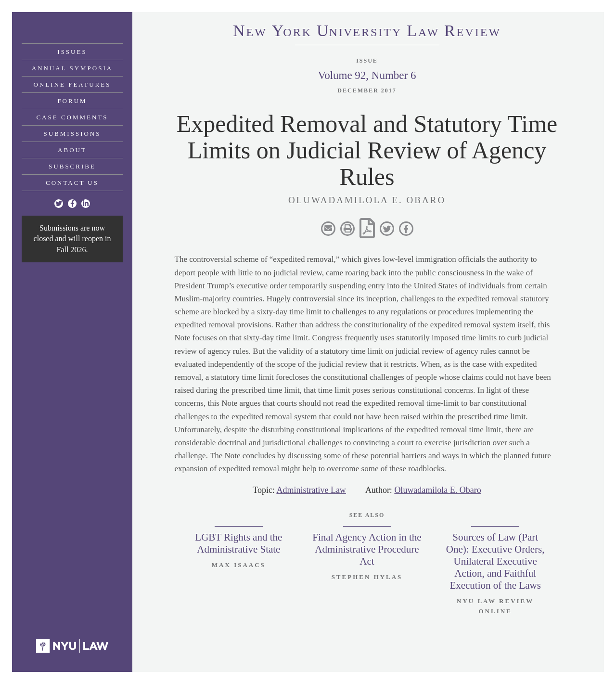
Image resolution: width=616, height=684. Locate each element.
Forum (72, 101)
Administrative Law (311, 490)
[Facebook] (72, 204)
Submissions (72, 134)
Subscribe (72, 166)
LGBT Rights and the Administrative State (238, 543)
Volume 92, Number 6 (367, 75)
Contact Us (72, 183)
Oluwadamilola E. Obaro (437, 490)
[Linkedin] (86, 204)
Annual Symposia (72, 68)
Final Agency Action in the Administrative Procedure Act (367, 549)
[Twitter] (59, 204)
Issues (72, 52)
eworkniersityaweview (367, 32)
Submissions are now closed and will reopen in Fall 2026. (72, 239)
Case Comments (72, 117)
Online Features (72, 84)
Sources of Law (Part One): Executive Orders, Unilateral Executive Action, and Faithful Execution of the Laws (495, 561)
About (72, 150)
